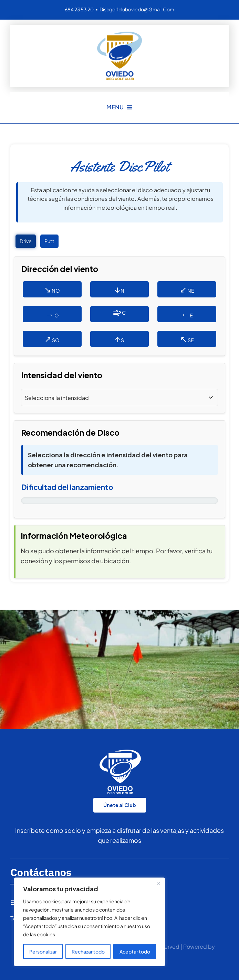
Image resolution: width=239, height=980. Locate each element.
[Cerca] (158, 883)
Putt (49, 241)
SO (52, 339)
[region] (90, 922)
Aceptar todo (135, 951)
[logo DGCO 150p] (119, 35)
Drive (26, 241)
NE (187, 289)
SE (187, 339)
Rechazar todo (88, 951)
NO (52, 289)
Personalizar (43, 951)
